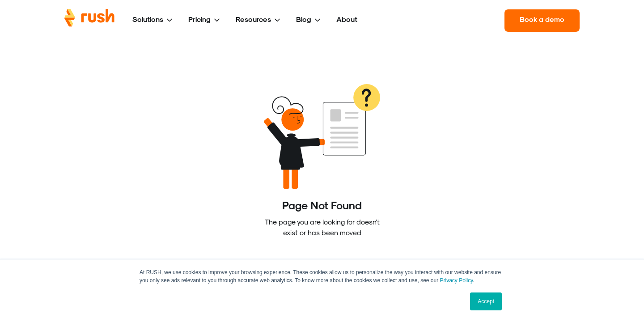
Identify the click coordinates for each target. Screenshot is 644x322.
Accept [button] (486, 301)
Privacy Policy (457, 280)
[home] (89, 21)
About (347, 19)
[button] (153, 21)
